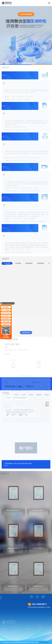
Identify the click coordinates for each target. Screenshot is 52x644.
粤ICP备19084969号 (44, 642)
